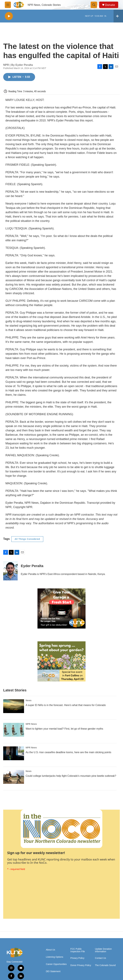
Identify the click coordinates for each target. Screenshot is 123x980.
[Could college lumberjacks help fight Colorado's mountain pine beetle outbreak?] (14, 777)
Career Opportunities (56, 964)
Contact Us (100, 958)
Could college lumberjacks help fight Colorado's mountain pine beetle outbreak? (71, 776)
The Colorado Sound (105, 965)
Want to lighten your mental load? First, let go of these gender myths (64, 729)
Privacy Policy (77, 958)
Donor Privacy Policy (81, 965)
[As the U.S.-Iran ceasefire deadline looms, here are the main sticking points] (14, 753)
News (29, 700)
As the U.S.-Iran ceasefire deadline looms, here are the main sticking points (68, 752)
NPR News (31, 724)
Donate (110, 5)
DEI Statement (53, 971)
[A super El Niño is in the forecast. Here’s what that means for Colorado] (14, 706)
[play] (9, 16)
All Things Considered (27, 539)
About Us (50, 950)
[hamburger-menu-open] (8, 5)
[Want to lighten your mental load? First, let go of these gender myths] (14, 730)
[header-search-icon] (94, 5)
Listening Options (54, 957)
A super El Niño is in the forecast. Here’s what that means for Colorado (66, 705)
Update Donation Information (103, 950)
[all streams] (118, 16)
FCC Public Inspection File (78, 950)
